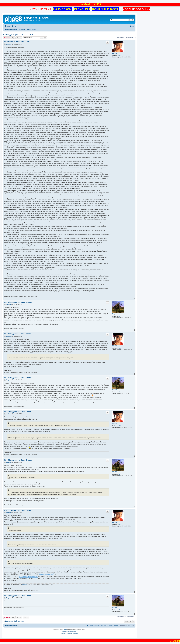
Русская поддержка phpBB (69, 632)
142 (120, 56)
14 (120, 316)
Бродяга (115, 314)
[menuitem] (14, 26)
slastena (115, 53)
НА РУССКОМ (62, 9)
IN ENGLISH (82, 9)
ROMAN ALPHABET (105, 9)
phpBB (65, 630)
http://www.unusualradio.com (28, 576)
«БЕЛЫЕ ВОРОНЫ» (136, 9)
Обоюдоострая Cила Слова (18, 35)
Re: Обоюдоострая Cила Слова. (18, 302)
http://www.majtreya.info (46, 574)
